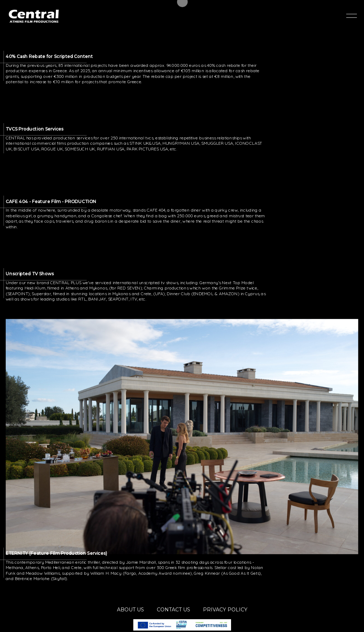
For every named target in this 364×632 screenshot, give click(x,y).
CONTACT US (173, 610)
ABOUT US (130, 610)
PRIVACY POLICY (225, 610)
